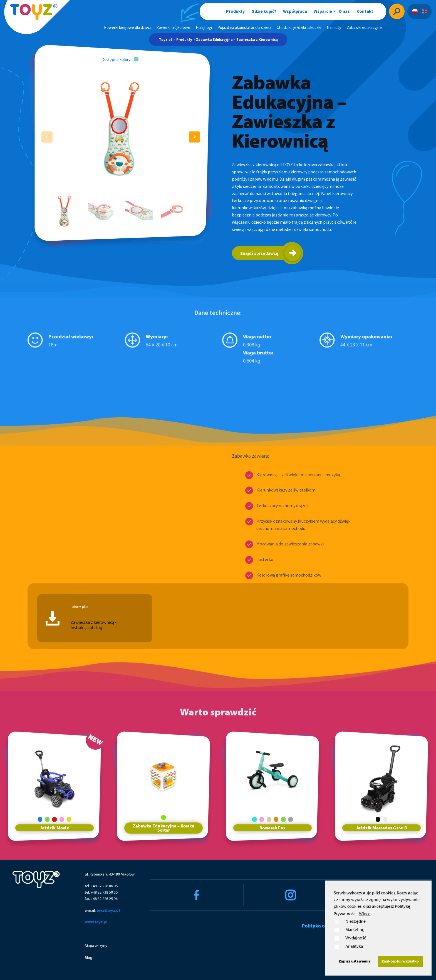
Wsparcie (323, 11)
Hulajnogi (204, 27)
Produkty (235, 11)
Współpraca (295, 11)
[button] (194, 137)
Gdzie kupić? (264, 11)
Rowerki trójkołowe (173, 27)
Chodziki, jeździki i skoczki (299, 27)
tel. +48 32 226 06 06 (101, 886)
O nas (344, 11)
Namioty (334, 27)
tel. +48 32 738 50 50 (101, 892)
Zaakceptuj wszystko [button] (400, 961)
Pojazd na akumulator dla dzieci (244, 27)
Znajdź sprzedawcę (259, 253)
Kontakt (365, 11)
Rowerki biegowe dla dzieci (127, 27)
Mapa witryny (96, 946)
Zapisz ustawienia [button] (355, 961)
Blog (89, 957)
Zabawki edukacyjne (364, 27)
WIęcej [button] (365, 914)
